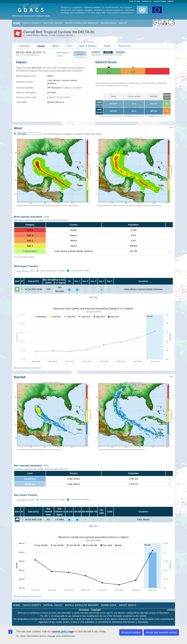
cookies (171, 610)
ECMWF (120, 52)
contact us (147, 1)
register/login (160, 1)
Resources (124, 46)
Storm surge (134, 96)
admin (171, 1)
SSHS (98, 134)
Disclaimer (84, 610)
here (127, 86)
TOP (171, 128)
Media (107, 46)
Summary (25, 46)
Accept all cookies (131, 632)
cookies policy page (63, 632)
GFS (96, 52)
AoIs (47, 217)
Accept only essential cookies (161, 632)
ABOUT (123, 23)
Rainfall (154, 96)
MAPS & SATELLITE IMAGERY (82, 23)
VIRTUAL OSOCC (53, 23)
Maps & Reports (88, 46)
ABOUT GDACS (127, 605)
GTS (69, 46)
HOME (17, 23)
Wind (113, 96)
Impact (41, 46)
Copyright (96, 610)
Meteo (56, 46)
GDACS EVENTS (32, 23)
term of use (135, 1)
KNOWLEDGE (109, 23)
